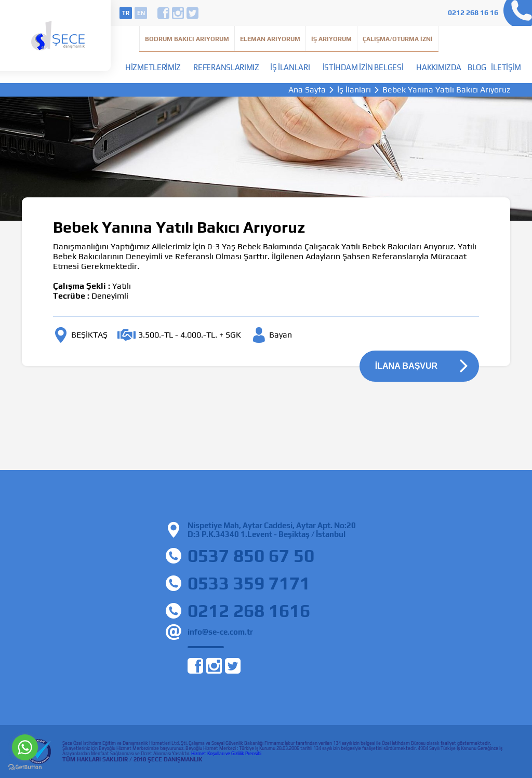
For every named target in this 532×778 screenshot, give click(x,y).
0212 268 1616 (249, 611)
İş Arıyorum (331, 39)
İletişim (506, 67)
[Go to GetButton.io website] (25, 767)
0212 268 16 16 (473, 12)
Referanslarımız (226, 67)
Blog (477, 67)
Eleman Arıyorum (270, 39)
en (141, 13)
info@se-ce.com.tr (220, 632)
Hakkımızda (438, 67)
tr (126, 13)
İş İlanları (290, 67)
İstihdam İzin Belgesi (363, 67)
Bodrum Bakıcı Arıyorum (187, 39)
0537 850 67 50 (251, 555)
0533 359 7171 (249, 583)
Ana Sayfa (307, 90)
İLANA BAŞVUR (406, 366)
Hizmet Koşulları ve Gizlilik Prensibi (226, 754)
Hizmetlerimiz (153, 67)
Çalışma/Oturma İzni (398, 39)
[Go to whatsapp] (25, 747)
